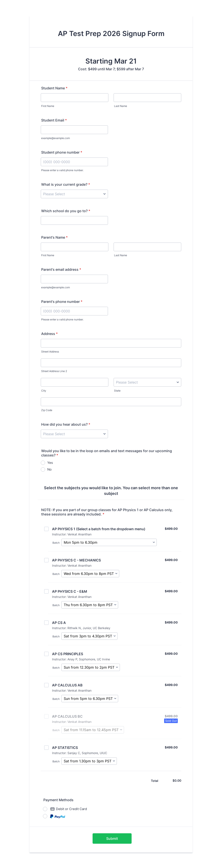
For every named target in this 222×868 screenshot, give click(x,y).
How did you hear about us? (66, 424)
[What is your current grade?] (74, 194)
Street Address (50, 352)
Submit (112, 838)
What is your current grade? (66, 184)
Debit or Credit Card (69, 809)
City (44, 391)
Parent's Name (54, 237)
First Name (48, 106)
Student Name (54, 88)
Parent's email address (61, 269)
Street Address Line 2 (54, 371)
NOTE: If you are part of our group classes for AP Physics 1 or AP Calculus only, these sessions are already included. (107, 512)
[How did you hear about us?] (74, 434)
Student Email (54, 120)
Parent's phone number (62, 302)
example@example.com (55, 138)
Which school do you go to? (66, 211)
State (117, 391)
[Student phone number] (74, 162)
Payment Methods (58, 800)
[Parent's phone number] (74, 311)
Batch (56, 543)
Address (49, 334)
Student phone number (62, 152)
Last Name (121, 106)
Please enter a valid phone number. (62, 170)
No (49, 469)
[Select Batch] (109, 542)
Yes (50, 463)
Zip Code (47, 410)
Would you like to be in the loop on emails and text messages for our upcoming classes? (107, 453)
